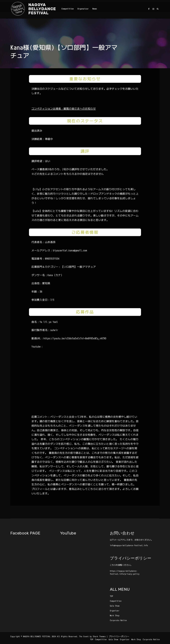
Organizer (115, 611)
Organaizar (83, 9)
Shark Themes (100, 636)
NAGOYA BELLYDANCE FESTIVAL (42, 9)
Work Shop (115, 615)
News (95, 9)
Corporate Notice (118, 620)
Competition (68, 9)
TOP (112, 596)
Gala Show (115, 606)
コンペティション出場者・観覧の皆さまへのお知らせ (64, 109)
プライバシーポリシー (119, 636)
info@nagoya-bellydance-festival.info (129, 545)
